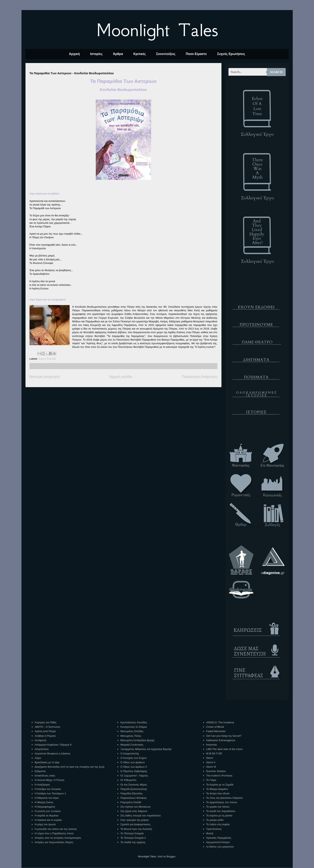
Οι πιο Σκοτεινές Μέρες (134, 785)
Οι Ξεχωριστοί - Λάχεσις (134, 776)
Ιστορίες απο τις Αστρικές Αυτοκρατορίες (58, 838)
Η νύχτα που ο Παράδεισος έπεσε (54, 833)
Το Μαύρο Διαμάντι (217, 789)
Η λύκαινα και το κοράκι (48, 820)
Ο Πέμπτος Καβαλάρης (134, 771)
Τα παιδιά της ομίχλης (133, 842)
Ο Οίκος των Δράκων (133, 762)
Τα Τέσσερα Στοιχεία (132, 833)
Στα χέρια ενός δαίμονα (134, 811)
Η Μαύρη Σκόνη (44, 802)
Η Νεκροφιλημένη (45, 807)
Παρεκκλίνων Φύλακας (134, 798)
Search (276, 72)
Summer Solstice (216, 771)
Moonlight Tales (157, 30)
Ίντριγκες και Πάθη (45, 722)
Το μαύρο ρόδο (215, 820)
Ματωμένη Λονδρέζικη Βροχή (137, 740)
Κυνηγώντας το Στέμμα (134, 727)
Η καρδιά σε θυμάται (47, 816)
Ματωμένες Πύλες (131, 736)
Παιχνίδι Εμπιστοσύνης (134, 789)
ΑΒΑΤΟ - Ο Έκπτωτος (47, 727)
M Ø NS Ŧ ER (214, 754)
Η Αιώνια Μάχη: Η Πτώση (49, 780)
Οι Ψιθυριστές (128, 780)
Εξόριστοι (40, 771)
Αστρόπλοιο (42, 749)
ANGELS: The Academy (220, 722)
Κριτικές (140, 54)
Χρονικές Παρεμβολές (219, 838)
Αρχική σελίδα (121, 377)
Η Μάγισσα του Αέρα (47, 798)
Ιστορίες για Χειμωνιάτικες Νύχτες (54, 842)
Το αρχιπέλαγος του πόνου (222, 802)
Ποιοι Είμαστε (196, 54)
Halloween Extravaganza (221, 740)
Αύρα (38, 758)
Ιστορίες (96, 54)
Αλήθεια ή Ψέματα (45, 736)
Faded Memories (216, 731)
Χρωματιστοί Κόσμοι (218, 842)
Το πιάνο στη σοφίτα (218, 824)
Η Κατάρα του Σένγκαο (48, 789)
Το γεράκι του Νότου (218, 807)
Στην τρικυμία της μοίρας (135, 820)
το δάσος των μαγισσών (220, 847)
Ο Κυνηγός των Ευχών (134, 758)
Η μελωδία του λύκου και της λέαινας (56, 829)
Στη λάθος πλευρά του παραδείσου (141, 816)
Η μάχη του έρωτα (45, 824)
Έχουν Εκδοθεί (47, 359)
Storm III (211, 767)
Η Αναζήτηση (42, 785)
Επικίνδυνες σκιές (45, 776)
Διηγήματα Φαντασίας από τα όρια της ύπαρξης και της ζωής (70, 767)
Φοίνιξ (210, 833)
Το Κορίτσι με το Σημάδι (220, 785)
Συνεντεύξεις (166, 54)
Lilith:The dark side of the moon (224, 749)
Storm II (211, 762)
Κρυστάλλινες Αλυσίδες (134, 722)
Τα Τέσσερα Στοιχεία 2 (133, 838)
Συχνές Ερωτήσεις (231, 54)
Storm (210, 758)
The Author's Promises (219, 776)
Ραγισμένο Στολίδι (131, 802)
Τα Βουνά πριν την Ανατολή (136, 829)
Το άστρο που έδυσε (218, 793)
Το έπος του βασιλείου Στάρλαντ (225, 798)
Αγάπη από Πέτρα (45, 731)
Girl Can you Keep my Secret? (224, 736)
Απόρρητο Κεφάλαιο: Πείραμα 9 (53, 745)
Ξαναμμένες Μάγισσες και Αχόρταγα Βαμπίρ (146, 749)
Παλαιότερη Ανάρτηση (200, 377)
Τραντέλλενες (214, 829)
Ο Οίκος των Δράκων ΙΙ (134, 767)
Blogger (171, 856)
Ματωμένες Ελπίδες (132, 731)
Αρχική (74, 54)
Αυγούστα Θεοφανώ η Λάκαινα (53, 754)
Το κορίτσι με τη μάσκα (219, 816)
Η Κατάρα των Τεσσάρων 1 (50, 793)
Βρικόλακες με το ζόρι (47, 762)
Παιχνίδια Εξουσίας (132, 793)
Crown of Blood (215, 727)
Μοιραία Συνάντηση (132, 745)
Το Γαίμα (211, 780)
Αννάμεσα (41, 740)
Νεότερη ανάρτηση (45, 377)
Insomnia (212, 745)
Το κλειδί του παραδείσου (221, 811)
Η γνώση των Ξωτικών (48, 811)
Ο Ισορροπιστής (130, 754)
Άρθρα (118, 54)
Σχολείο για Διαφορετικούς (136, 824)
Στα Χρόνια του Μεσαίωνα (135, 807)
